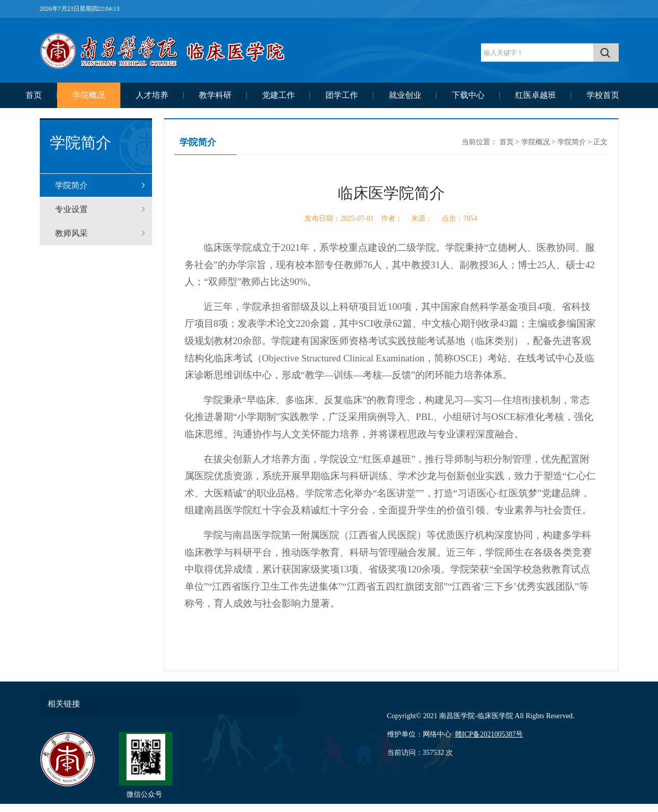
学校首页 (603, 95)
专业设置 (71, 209)
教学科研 (215, 95)
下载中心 (468, 95)
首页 (34, 95)
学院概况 (89, 95)
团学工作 (342, 95)
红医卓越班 (536, 95)
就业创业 (405, 95)
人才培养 (152, 95)
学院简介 (71, 185)
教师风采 (71, 233)
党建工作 (279, 95)
